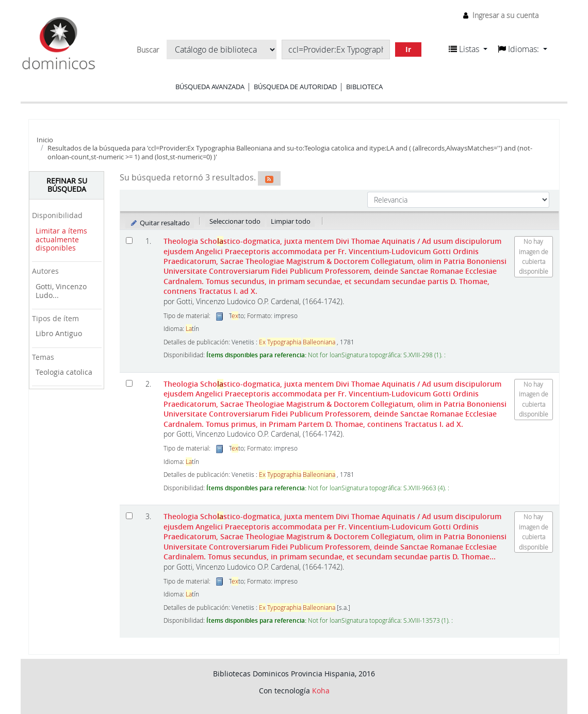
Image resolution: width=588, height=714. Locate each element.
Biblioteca (364, 87)
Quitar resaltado (160, 223)
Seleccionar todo (235, 221)
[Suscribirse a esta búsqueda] (269, 178)
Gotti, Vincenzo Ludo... (61, 291)
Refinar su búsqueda (67, 185)
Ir (408, 49)
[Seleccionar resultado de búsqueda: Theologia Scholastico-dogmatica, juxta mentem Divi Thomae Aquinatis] (129, 240)
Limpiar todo (291, 221)
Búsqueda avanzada (210, 87)
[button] (468, 49)
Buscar (148, 50)
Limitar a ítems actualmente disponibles (61, 239)
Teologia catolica (64, 372)
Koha (321, 691)
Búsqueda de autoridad (295, 87)
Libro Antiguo (59, 333)
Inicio (45, 140)
